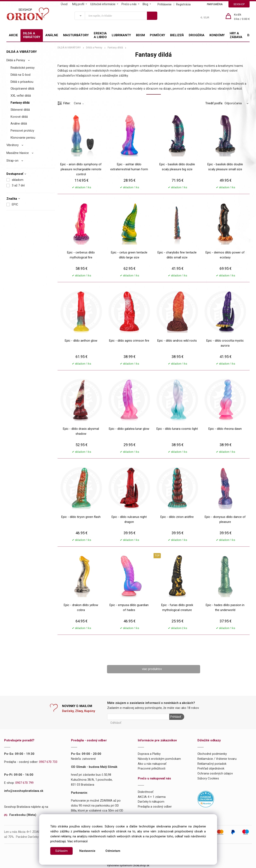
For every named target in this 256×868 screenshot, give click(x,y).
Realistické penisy (23, 68)
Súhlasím (61, 851)
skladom (18, 180)
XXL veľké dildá (21, 96)
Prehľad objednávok (211, 768)
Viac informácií (77, 841)
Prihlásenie (165, 4)
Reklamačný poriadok (212, 764)
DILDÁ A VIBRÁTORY (32, 35)
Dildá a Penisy (16, 60)
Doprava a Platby (149, 754)
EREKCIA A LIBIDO (100, 35)
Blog (145, 4)
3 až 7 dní (18, 185)
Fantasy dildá (20, 103)
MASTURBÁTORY (76, 35)
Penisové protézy (22, 131)
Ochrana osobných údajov (215, 773)
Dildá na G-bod (20, 75)
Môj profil (78, 4)
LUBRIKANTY (121, 35)
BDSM (140, 35)
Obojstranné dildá (22, 89)
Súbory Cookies (208, 778)
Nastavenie (87, 851)
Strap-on (12, 161)
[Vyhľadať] (80, 16)
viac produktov (152, 669)
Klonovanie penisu (23, 138)
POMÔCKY (157, 35)
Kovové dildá (19, 117)
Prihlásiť (176, 717)
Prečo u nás (129, 4)
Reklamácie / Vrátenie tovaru (217, 759)
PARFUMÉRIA (215, 4)
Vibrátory (13, 145)
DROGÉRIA (197, 35)
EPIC (15, 204)
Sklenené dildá (20, 110)
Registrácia (183, 4)
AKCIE (13, 35)
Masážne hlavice (18, 153)
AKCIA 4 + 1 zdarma (152, 797)
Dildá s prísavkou (22, 82)
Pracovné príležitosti (152, 768)
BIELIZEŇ (177, 35)
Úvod (64, 4)
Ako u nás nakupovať (152, 764)
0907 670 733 (48, 762)
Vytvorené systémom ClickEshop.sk (128, 865)
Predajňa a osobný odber (155, 807)
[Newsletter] (138, 717)
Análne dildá (19, 124)
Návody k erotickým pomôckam (159, 759)
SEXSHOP (239, 4)
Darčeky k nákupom (151, 802)
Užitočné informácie (103, 4)
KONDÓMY (217, 35)
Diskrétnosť (146, 792)
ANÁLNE (52, 35)
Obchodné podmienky (212, 754)
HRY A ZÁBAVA (236, 35)
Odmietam (113, 851)
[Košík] (242, 17)
